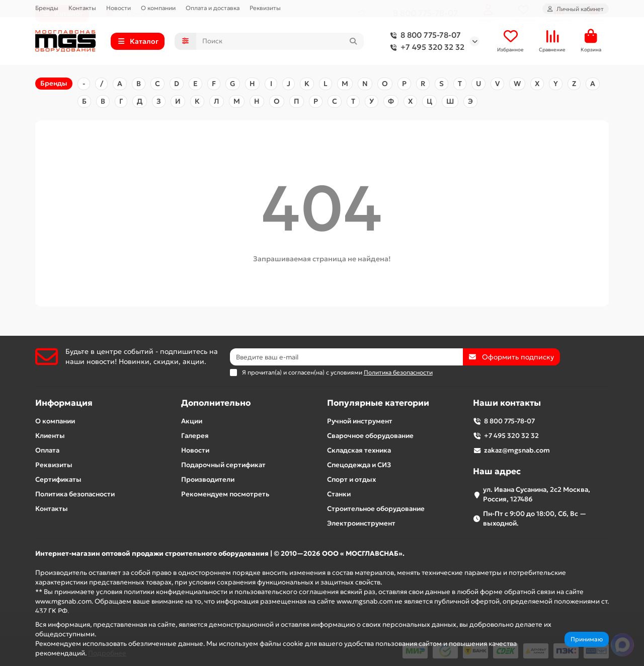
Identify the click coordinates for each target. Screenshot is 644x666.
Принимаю (587, 639)
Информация (64, 403)
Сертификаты (58, 479)
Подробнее (107, 653)
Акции (192, 421)
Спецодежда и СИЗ (359, 465)
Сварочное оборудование (370, 436)
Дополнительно (216, 403)
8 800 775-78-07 (424, 36)
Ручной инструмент (360, 421)
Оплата (47, 450)
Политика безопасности (75, 494)
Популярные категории (378, 403)
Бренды (47, 8)
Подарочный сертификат (223, 465)
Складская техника (359, 450)
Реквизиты (265, 8)
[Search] (280, 42)
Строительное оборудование (376, 509)
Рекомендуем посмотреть (225, 494)
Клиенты (50, 436)
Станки (339, 494)
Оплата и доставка (213, 8)
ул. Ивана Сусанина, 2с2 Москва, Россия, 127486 (537, 494)
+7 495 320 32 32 (425, 48)
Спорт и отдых (351, 479)
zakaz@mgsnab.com (517, 450)
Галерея (195, 436)
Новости (118, 8)
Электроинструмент (361, 523)
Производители (208, 479)
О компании (158, 8)
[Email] (347, 357)
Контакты (82, 8)
